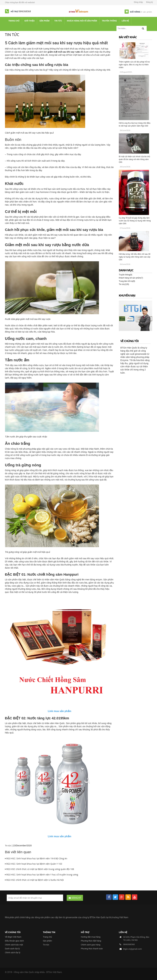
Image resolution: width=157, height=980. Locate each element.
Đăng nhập (138, 2)
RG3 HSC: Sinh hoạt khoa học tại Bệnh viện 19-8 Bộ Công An (36, 858)
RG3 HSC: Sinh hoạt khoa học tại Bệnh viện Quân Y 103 (34, 864)
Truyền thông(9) (125, 275)
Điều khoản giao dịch (14, 941)
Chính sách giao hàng (91, 945)
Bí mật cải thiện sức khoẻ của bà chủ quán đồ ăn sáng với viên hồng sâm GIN (134, 159)
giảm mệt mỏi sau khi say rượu (64, 52)
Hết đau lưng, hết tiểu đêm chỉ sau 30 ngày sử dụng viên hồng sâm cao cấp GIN (135, 257)
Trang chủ (47, 937)
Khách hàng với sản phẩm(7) (131, 278)
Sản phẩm (47, 941)
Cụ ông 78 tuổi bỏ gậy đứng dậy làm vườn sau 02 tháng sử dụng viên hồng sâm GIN (135, 221)
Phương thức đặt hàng (91, 941)
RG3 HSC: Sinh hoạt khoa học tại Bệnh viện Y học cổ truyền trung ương (42, 875)
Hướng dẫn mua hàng (91, 937)
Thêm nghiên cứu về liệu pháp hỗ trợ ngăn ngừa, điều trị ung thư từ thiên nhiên (134, 65)
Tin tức (8, 846)
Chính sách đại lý (13, 953)
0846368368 (25, 11)
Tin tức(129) (124, 284)
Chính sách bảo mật (14, 945)
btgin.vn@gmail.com (133, 949)
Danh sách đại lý (12, 949)
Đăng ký (150, 2)
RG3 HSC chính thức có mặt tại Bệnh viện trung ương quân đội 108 (40, 869)
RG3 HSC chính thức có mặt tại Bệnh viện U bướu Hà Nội (34, 880)
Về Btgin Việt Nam (13, 937)
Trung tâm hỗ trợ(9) (127, 281)
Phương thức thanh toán (92, 949)
